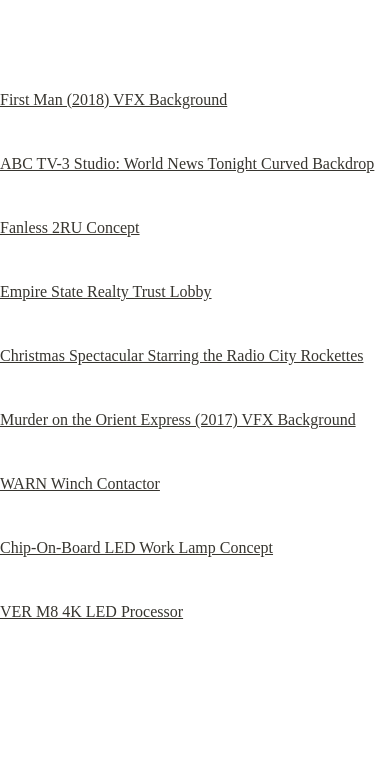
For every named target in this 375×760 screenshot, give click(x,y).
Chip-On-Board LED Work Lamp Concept (136, 547)
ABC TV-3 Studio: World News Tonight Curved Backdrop (187, 163)
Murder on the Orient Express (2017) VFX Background (178, 419)
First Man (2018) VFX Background (113, 99)
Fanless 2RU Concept (70, 227)
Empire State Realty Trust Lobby (106, 291)
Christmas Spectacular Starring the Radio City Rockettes (181, 355)
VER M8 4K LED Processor (91, 611)
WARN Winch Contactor (80, 483)
